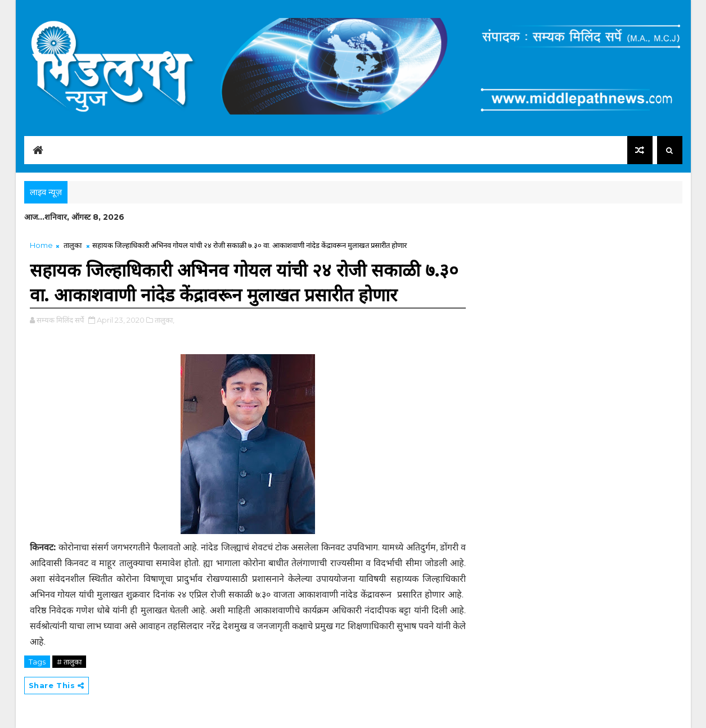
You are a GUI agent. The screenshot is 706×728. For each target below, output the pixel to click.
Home (41, 245)
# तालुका (69, 662)
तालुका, (165, 320)
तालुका (73, 245)
